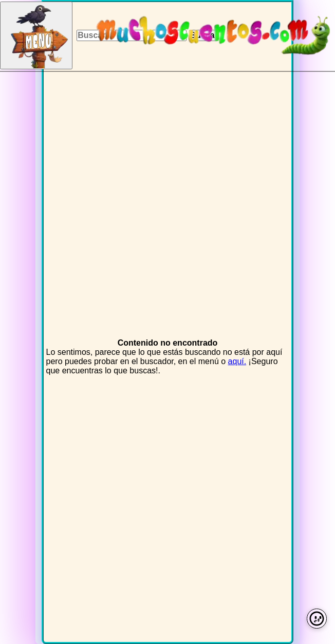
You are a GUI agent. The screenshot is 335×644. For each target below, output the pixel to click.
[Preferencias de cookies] (317, 619)
